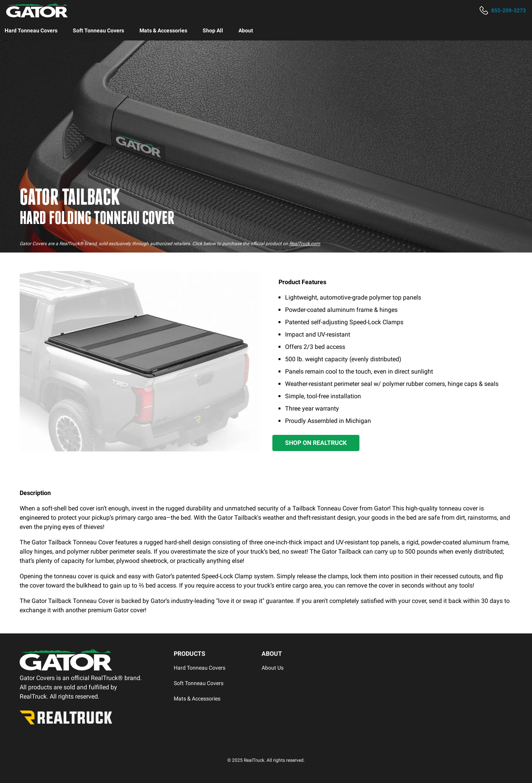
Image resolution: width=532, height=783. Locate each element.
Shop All (213, 30)
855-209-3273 (509, 10)
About (246, 30)
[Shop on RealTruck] (316, 443)
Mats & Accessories (163, 30)
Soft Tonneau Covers (98, 30)
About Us (273, 668)
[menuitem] (31, 30)
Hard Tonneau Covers (31, 30)
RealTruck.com (305, 244)
